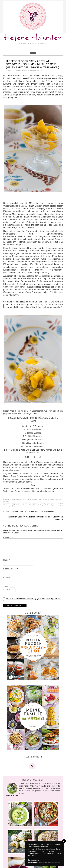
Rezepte (42, 505)
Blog (11, 499)
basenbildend (26, 503)
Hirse (31, 505)
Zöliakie (13, 507)
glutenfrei (60, 503)
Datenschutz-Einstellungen (50, 862)
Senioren (48, 505)
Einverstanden (34, 860)
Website (7, 578)
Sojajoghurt (55, 505)
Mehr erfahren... (13, 795)
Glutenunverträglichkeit (10, 505)
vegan (61, 505)
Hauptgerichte (18, 499)
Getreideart (51, 503)
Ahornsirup (16, 503)
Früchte (42, 503)
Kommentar (9, 537)
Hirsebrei (36, 505)
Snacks (40, 499)
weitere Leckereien (48, 499)
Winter (56, 499)
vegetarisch (7, 507)
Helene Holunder (33, 38)
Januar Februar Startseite (30, 499)
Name (6, 560)
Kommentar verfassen (36, 70)
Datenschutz (33, 862)
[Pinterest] (33, 766)
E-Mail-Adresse (11, 569)
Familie (35, 503)
